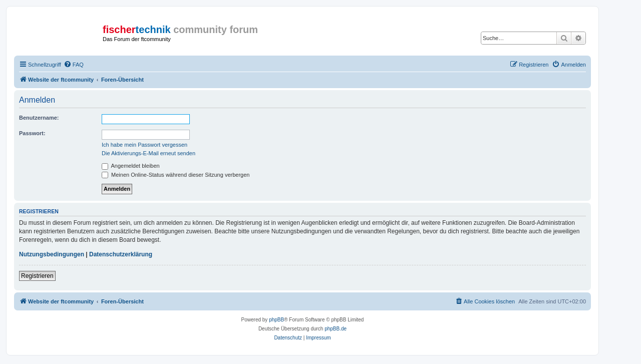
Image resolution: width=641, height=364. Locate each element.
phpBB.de (336, 329)
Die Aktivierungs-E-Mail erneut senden (148, 153)
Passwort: (32, 133)
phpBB (276, 320)
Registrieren (37, 276)
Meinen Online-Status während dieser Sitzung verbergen (176, 175)
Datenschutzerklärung (121, 254)
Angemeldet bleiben (131, 166)
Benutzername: (39, 118)
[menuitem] (74, 65)
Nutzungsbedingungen (52, 254)
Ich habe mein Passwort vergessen (144, 145)
